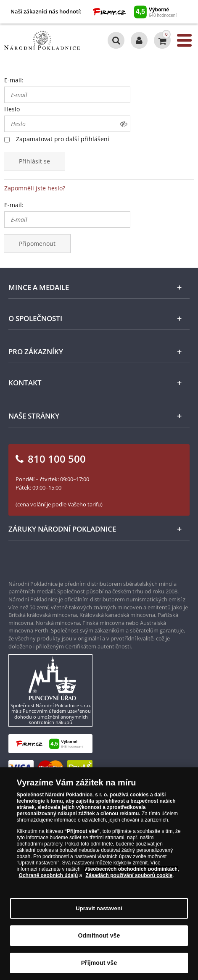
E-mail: (14, 80)
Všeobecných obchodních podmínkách (131, 869)
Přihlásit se (34, 161)
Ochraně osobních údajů (49, 875)
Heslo (12, 109)
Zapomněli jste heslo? (35, 188)
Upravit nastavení (99, 908)
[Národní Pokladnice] (42, 40)
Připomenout (37, 244)
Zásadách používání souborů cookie (129, 875)
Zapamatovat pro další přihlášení (63, 139)
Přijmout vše (99, 963)
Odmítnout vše (99, 935)
